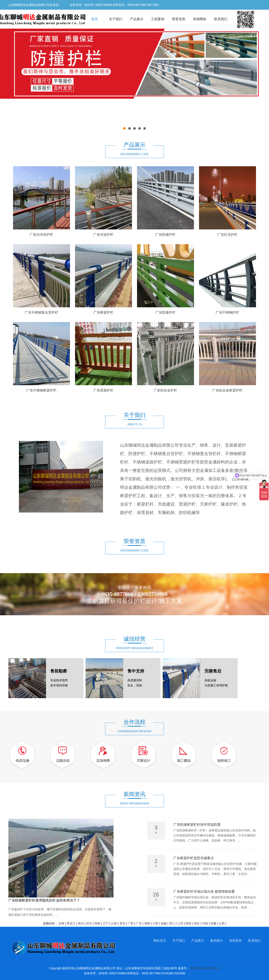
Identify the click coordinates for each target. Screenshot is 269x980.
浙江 (172, 923)
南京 (81, 923)
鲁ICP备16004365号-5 (205, 968)
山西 (222, 923)
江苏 (180, 923)
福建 (164, 923)
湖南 (147, 923)
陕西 (189, 923)
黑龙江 (71, 923)
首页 (95, 19)
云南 (114, 923)
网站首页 (160, 941)
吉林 (61, 923)
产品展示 (137, 19)
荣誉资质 (179, 19)
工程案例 (158, 19)
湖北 (197, 923)
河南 (205, 923)
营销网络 (200, 19)
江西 (155, 923)
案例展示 (216, 941)
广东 (139, 923)
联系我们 (221, 19)
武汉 (89, 923)
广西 (131, 923)
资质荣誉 (235, 941)
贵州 (122, 923)
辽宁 (106, 923)
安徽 (213, 923)
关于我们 (116, 19)
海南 (97, 923)
